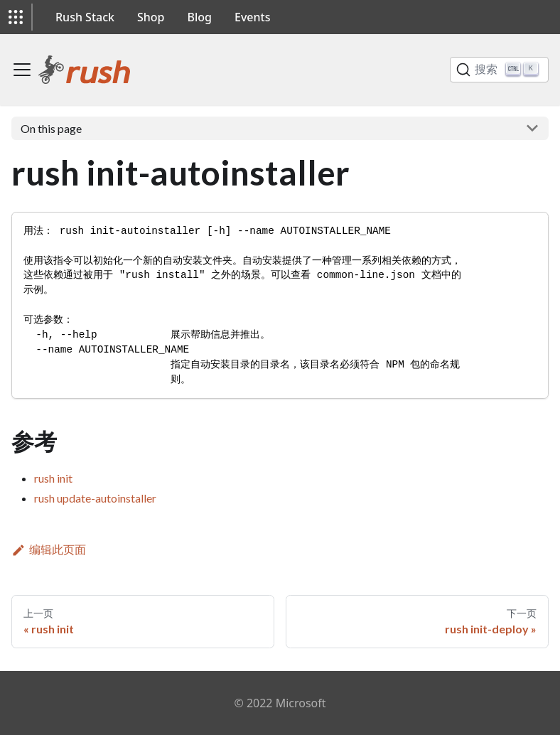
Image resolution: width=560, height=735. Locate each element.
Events (252, 17)
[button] (16, 17)
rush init (53, 478)
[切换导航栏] (22, 70)
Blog (200, 17)
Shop (151, 17)
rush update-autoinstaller (95, 498)
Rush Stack (85, 17)
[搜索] (499, 70)
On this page (51, 128)
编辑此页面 (49, 549)
